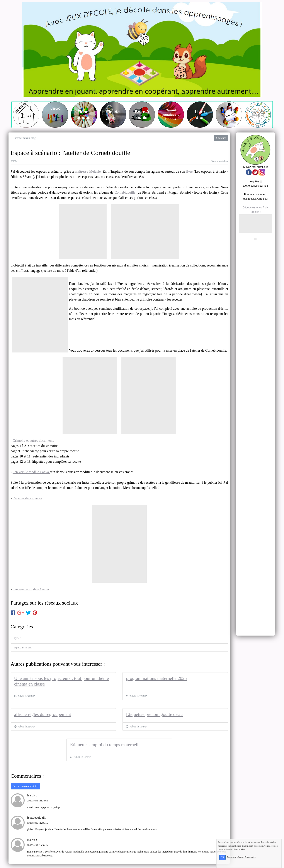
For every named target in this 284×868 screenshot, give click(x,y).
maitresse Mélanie (88, 171)
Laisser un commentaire (25, 786)
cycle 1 (18, 638)
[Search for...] (113, 138)
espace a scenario (23, 648)
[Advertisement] (255, 306)
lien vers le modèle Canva (31, 472)
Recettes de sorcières (27, 498)
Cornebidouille (125, 192)
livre (190, 171)
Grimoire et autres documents (34, 441)
